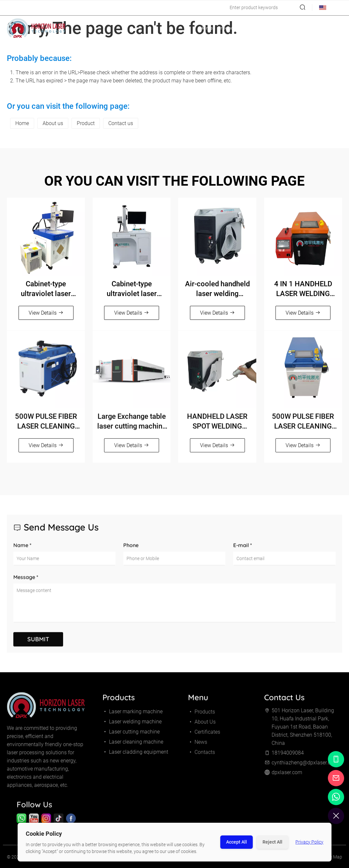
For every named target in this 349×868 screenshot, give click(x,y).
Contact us (121, 123)
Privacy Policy (309, 842)
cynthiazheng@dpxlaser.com (79, 8)
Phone (131, 551)
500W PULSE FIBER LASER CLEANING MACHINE (46, 425)
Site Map (333, 860)
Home (206, 28)
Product (86, 123)
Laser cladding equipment (135, 755)
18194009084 (24, 8)
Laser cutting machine (131, 735)
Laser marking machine (133, 714)
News (309, 28)
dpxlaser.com (287, 775)
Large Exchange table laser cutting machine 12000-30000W (132, 425)
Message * (26, 583)
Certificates (286, 28)
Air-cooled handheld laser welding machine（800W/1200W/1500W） (217, 289)
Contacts (330, 28)
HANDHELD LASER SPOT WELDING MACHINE (217, 425)
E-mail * (243, 551)
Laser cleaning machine (133, 745)
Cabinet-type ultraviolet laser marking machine (46, 289)
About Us (258, 28)
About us (53, 123)
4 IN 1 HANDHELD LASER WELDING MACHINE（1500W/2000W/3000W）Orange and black (303, 289)
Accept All (236, 842)
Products (231, 28)
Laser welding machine (132, 725)
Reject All (272, 842)
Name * (22, 551)
